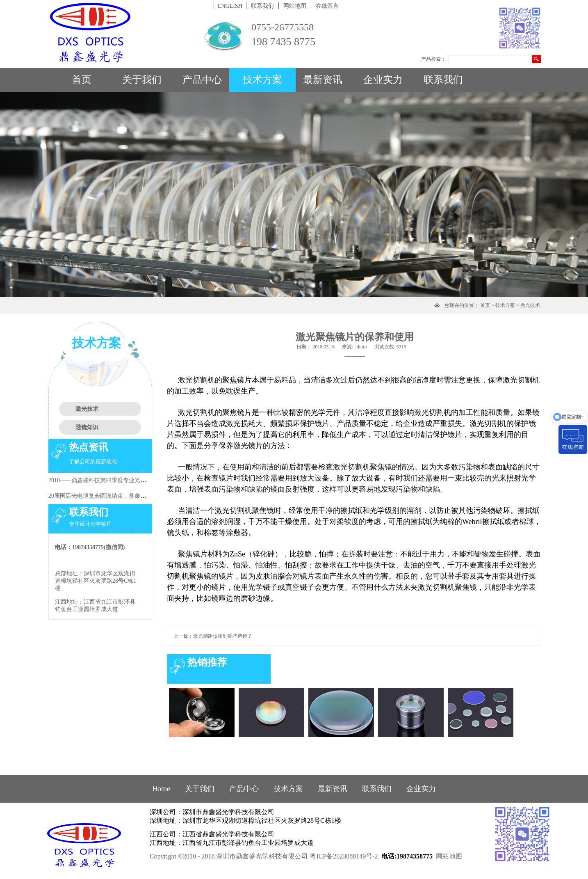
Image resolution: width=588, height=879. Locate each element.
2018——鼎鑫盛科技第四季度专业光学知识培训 (109, 480)
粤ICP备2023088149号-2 (344, 856)
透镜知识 (87, 427)
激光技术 (530, 305)
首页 (82, 80)
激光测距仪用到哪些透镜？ (223, 636)
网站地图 (449, 856)
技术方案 (505, 305)
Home (161, 789)
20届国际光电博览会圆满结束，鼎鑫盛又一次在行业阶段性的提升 (132, 496)
